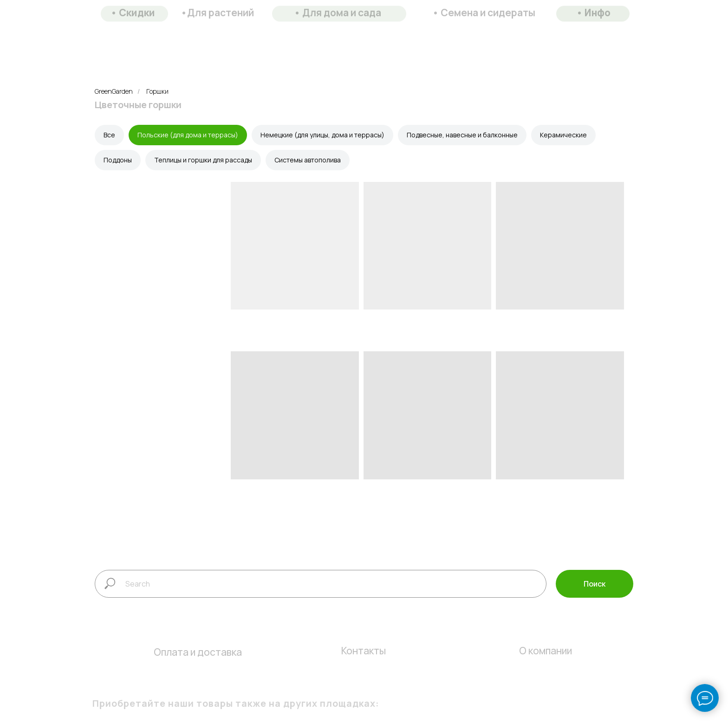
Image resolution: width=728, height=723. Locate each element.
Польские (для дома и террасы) (188, 135)
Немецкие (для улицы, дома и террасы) (322, 135)
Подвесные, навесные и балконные (462, 135)
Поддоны (118, 160)
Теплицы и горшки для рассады (203, 160)
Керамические (563, 135)
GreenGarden (114, 91)
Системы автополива (308, 160)
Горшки (157, 91)
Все (109, 135)
